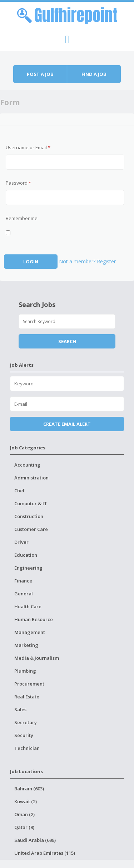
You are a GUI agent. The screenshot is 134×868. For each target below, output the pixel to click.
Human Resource (34, 619)
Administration (31, 478)
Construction (29, 516)
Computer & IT (31, 503)
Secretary (26, 722)
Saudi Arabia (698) (35, 840)
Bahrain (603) (29, 789)
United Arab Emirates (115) (45, 853)
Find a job (94, 74)
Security (24, 735)
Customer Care (31, 529)
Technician (27, 748)
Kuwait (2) (26, 801)
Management (30, 632)
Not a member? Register (87, 261)
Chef (19, 491)
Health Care (28, 606)
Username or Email (28, 147)
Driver (21, 542)
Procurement (29, 684)
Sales (20, 709)
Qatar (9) (24, 827)
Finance (23, 581)
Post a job (40, 74)
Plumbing (25, 671)
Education (26, 555)
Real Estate (27, 697)
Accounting (27, 465)
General (24, 594)
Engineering (28, 568)
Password (18, 183)
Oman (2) (24, 814)
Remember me (22, 218)
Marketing (26, 645)
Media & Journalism (37, 658)
